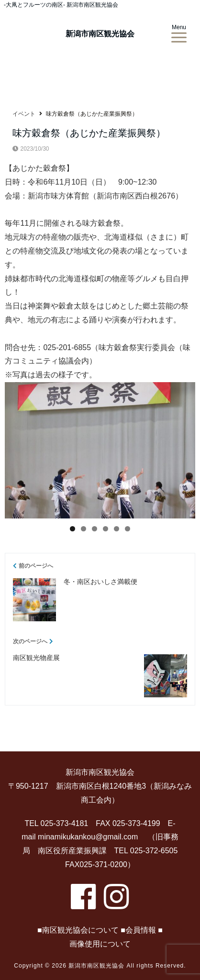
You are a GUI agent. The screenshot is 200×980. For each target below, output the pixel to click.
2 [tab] (83, 529)
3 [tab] (94, 529)
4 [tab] (106, 529)
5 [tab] (117, 529)
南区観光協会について (80, 930)
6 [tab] (128, 529)
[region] (100, 450)
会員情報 (141, 930)
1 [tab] (72, 529)
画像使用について (100, 944)
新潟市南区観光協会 (100, 34)
